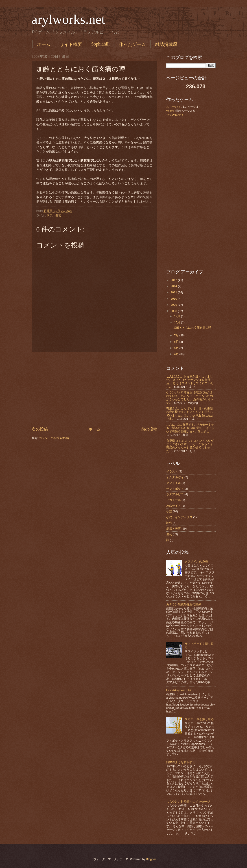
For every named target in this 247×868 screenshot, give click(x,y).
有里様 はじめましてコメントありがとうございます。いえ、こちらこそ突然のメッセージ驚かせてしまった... (190, 446)
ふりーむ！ (174, 107)
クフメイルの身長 (196, 562)
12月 (178, 316)
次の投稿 (40, 429)
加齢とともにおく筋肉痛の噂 (192, 328)
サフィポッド (175, 489)
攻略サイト (174, 506)
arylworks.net (68, 19)
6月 (177, 342)
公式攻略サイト (176, 115)
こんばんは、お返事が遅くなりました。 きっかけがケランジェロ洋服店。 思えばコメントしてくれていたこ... (190, 382)
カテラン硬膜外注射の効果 (184, 604)
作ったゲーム (132, 44)
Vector (170, 111)
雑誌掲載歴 (166, 44)
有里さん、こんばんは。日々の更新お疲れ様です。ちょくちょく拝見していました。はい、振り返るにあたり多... (190, 414)
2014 (174, 286)
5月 (177, 348)
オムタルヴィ (175, 477)
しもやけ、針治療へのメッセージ (188, 802)
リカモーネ (174, 500)
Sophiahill (101, 44)
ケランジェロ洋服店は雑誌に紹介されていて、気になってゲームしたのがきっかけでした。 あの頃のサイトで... (190, 397)
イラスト (172, 471)
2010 (174, 299)
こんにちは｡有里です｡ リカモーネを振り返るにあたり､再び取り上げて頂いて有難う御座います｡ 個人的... (190, 428)
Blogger (151, 859)
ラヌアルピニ (175, 494)
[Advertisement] (94, 389)
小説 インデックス (179, 517)
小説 (169, 511)
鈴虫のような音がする (181, 762)
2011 (174, 292)
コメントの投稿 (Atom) (54, 438)
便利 (169, 534)
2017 (174, 280)
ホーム (44, 44)
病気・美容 (54, 215)
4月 (177, 354)
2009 (174, 305)
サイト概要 (71, 44)
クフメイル (174, 483)
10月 (178, 322)
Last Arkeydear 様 (179, 690)
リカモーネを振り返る (199, 719)
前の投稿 (149, 429)
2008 (174, 311)
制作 (169, 523)
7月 (177, 335)
